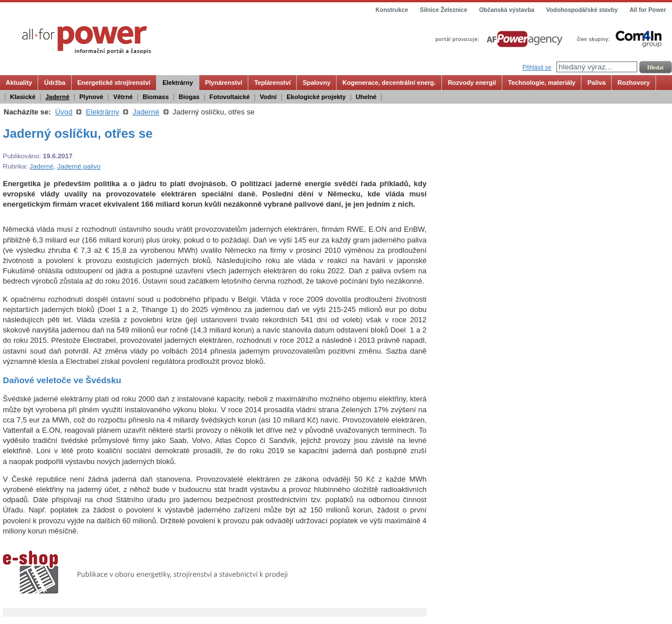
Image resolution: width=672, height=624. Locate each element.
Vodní (268, 97)
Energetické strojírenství (114, 83)
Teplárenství (272, 83)
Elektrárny (178, 83)
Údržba (54, 83)
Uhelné (366, 97)
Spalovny (316, 83)
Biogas (189, 97)
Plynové (91, 97)
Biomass (155, 97)
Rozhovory (634, 83)
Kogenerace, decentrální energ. (389, 83)
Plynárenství (224, 83)
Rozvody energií (472, 83)
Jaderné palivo (79, 166)
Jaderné (58, 97)
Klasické (23, 97)
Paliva (596, 83)
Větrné (123, 97)
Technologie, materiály (542, 83)
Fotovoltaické (230, 97)
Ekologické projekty (316, 97)
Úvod (64, 112)
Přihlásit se (537, 67)
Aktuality (19, 83)
